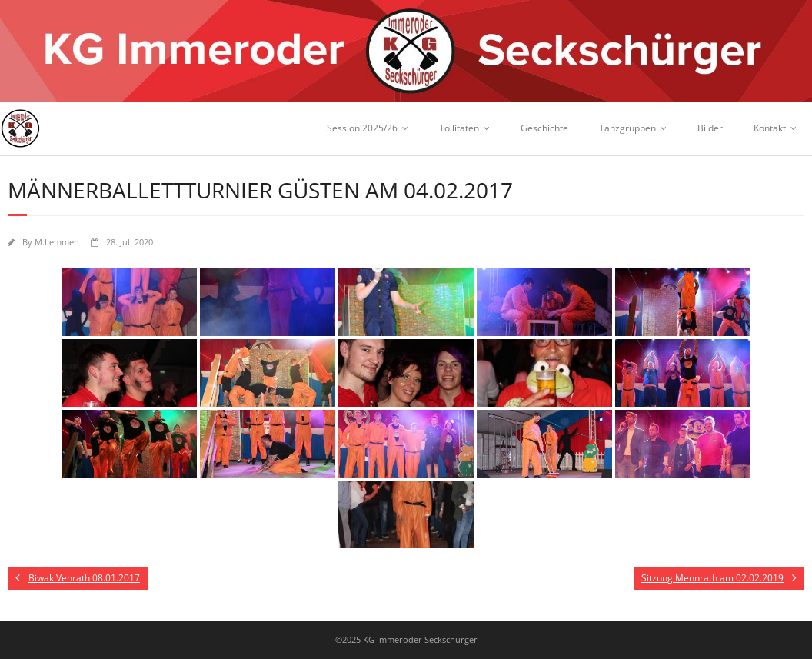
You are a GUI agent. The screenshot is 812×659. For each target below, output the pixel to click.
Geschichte (544, 128)
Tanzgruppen (627, 128)
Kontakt (770, 128)
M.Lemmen (57, 242)
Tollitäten (459, 128)
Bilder (710, 128)
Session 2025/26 (362, 128)
